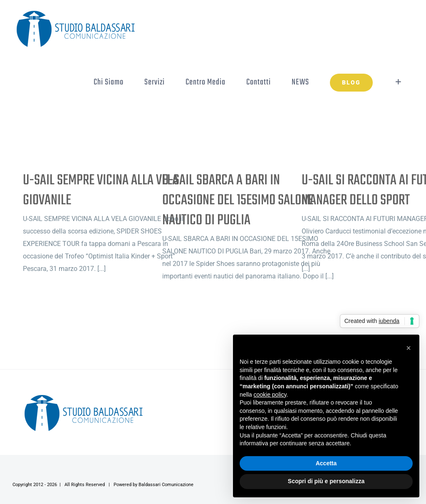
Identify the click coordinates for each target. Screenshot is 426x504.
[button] (409, 348)
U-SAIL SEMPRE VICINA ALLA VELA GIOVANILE (101, 190)
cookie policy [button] (270, 395)
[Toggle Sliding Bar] (398, 82)
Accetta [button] (326, 463)
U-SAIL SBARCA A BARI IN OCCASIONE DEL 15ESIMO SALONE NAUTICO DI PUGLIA (238, 200)
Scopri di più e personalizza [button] (326, 481)
